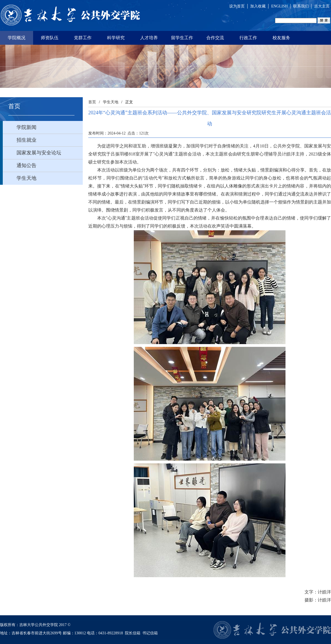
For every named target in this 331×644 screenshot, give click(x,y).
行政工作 (248, 38)
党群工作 (83, 38)
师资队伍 (50, 38)
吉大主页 (322, 6)
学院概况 (17, 38)
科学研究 (116, 38)
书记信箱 (150, 633)
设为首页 (237, 6)
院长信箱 (133, 633)
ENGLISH (279, 6)
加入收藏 (258, 6)
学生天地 (111, 102)
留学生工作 (182, 38)
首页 (92, 102)
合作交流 (215, 38)
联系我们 (301, 6)
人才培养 (149, 38)
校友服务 (281, 38)
